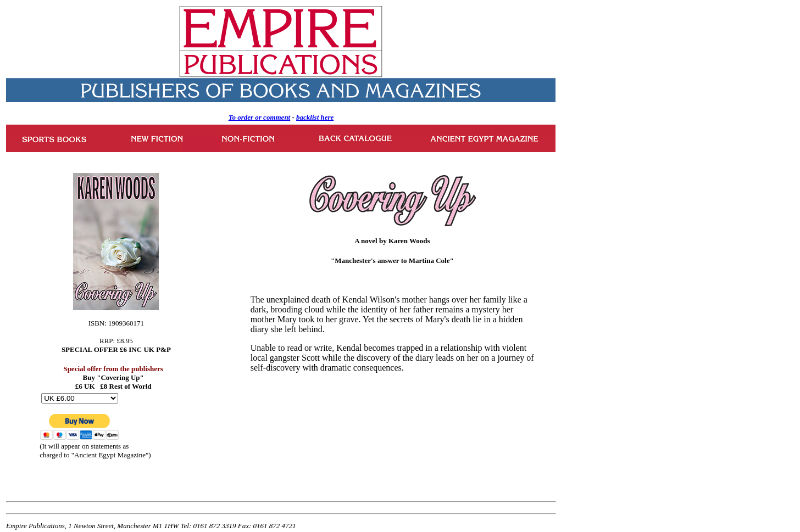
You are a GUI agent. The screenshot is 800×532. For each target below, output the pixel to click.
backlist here (315, 117)
